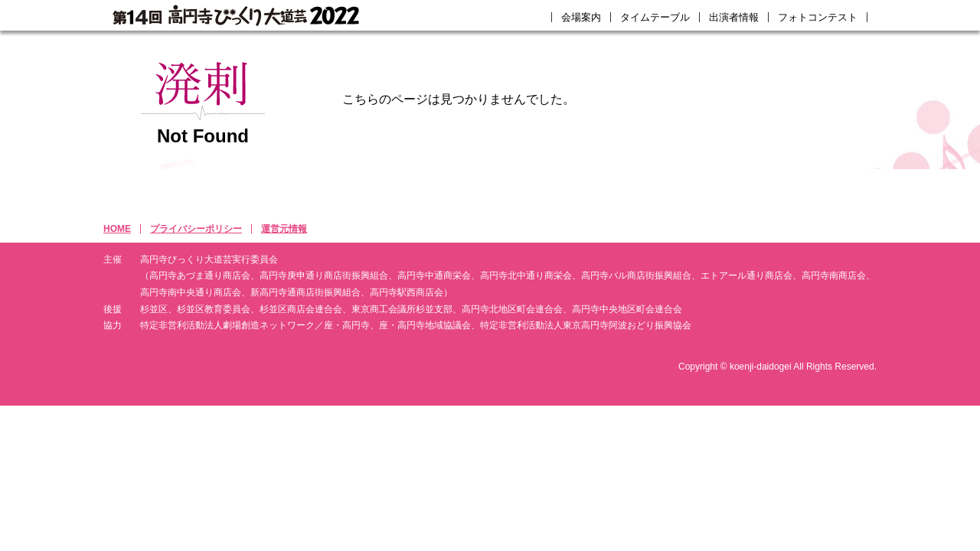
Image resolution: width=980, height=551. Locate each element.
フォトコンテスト (818, 17)
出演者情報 (734, 17)
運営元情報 (284, 229)
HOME (117, 229)
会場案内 (581, 17)
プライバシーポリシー (196, 229)
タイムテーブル (655, 17)
